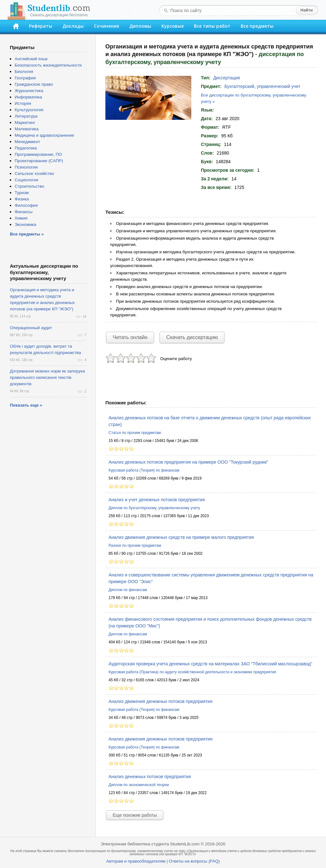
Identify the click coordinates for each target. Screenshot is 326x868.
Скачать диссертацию (192, 337)
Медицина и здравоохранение (44, 135)
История (23, 103)
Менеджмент (27, 142)
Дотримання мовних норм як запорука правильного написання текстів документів (47, 377)
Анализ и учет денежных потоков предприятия (157, 500)
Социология (26, 180)
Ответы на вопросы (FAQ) (194, 861)
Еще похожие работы (135, 815)
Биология (24, 72)
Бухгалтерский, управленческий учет (262, 86)
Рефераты (41, 26)
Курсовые (173, 26)
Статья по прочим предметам (135, 433)
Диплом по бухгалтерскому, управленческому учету (154, 508)
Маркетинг (25, 123)
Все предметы (257, 26)
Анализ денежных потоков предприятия (150, 777)
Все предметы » (27, 234)
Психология (26, 167)
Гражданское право (34, 84)
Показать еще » (26, 405)
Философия (26, 205)
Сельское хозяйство (34, 174)
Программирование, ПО (38, 154)
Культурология (29, 110)
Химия (21, 218)
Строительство (29, 186)
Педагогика (26, 148)
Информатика (28, 97)
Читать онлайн (130, 337)
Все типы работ (212, 26)
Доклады (73, 26)
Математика (27, 129)
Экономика (25, 224)
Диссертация (227, 78)
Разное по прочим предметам (135, 546)
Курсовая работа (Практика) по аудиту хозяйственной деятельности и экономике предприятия (192, 672)
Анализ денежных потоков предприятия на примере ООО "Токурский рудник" (188, 462)
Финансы (24, 212)
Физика (22, 199)
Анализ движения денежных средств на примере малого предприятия (181, 537)
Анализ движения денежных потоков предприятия (160, 701)
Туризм (22, 193)
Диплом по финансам (128, 590)
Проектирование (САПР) (39, 161)
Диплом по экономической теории (139, 785)
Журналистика (29, 91)
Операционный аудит (31, 328)
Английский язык (31, 59)
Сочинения (106, 26)
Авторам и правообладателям (136, 861)
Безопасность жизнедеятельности (48, 65)
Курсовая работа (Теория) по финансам (144, 470)
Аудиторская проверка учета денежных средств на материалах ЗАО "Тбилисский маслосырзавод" (210, 664)
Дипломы (140, 26)
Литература (26, 116)
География (25, 78)
